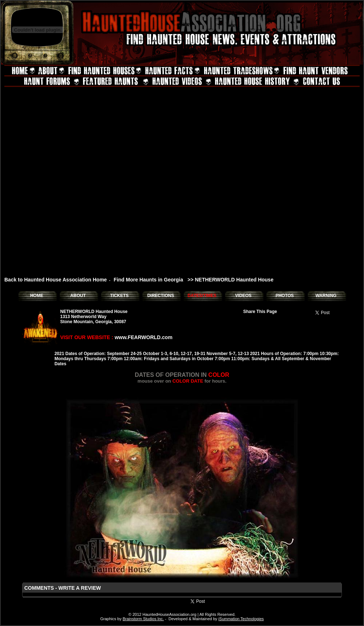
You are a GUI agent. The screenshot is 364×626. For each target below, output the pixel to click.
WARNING (326, 296)
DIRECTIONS (161, 296)
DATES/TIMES (202, 296)
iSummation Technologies (241, 619)
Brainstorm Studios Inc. (143, 619)
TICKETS (119, 296)
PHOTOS (285, 296)
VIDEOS (243, 296)
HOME (37, 296)
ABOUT (78, 296)
